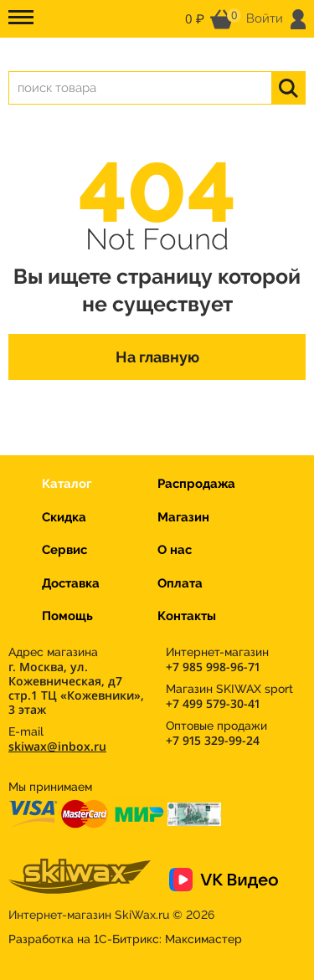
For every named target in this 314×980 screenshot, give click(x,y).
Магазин (183, 517)
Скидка (64, 517)
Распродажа (196, 484)
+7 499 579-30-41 (213, 703)
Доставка (71, 583)
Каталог (67, 484)
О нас (175, 550)
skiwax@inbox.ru (57, 746)
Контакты (187, 616)
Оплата (180, 583)
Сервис (64, 550)
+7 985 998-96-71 (213, 667)
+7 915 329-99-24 (213, 740)
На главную (157, 357)
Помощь (67, 616)
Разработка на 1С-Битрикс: (125, 939)
